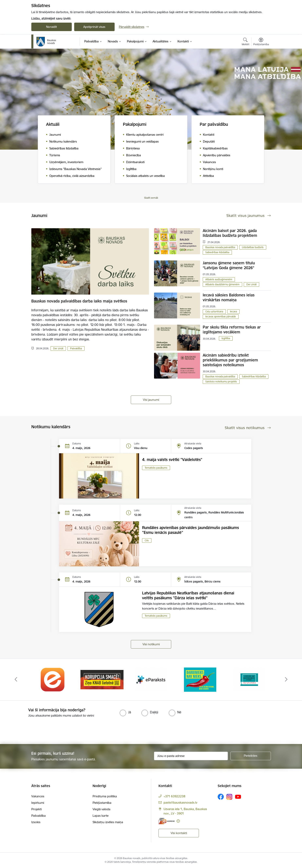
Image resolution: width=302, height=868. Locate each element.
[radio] (125, 712)
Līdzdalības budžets (253, 247)
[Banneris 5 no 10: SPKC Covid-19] (249, 679)
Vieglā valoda (101, 809)
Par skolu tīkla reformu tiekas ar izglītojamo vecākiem (232, 330)
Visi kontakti (179, 833)
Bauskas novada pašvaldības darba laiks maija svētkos (79, 301)
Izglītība (226, 338)
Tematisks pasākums (156, 468)
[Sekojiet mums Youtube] (238, 797)
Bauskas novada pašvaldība (220, 247)
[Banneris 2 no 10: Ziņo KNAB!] (102, 679)
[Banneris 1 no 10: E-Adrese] (53, 679)
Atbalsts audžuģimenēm (219, 279)
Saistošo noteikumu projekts (221, 382)
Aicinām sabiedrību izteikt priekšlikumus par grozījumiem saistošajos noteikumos (230, 360)
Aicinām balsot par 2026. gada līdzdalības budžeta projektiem (230, 233)
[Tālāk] (286, 680)
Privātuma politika (105, 796)
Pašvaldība (76, 348)
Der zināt (58, 348)
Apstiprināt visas (94, 27)
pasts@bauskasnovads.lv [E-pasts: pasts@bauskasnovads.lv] (180, 802)
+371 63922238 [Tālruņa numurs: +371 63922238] (174, 796)
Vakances (38, 796)
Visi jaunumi (151, 400)
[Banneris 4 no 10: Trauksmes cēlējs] (200, 679)
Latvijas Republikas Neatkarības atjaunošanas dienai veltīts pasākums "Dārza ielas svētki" (188, 595)
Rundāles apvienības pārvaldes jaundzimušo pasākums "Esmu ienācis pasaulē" (191, 530)
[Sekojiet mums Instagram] (229, 797)
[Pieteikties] (251, 756)
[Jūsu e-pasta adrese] (191, 756)
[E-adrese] (167, 821)
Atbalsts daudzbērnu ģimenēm (222, 284)
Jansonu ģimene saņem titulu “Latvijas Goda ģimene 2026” (229, 265)
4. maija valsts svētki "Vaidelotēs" (172, 460)
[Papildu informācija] (178, 821)
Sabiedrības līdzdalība (217, 252)
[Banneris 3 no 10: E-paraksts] (151, 679)
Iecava (233, 311)
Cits (147, 540)
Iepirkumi (38, 803)
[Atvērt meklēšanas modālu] (246, 42)
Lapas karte (101, 816)
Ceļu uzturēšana (214, 311)
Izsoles (36, 822)
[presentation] (34, 729)
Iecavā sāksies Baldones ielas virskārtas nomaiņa (229, 297)
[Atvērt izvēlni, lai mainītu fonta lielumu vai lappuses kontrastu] (261, 42)
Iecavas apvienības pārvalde (221, 316)
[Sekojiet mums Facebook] (221, 797)
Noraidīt (51, 27)
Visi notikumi (151, 644)
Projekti (36, 809)
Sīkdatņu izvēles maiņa (108, 822)
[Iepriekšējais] (16, 680)
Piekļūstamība (102, 803)
